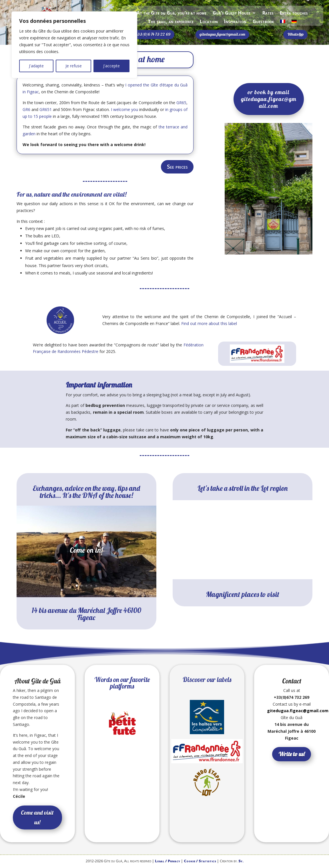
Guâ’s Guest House (232, 13)
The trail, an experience (171, 22)
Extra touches (294, 13)
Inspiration (235, 22)
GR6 (26, 109)
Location (209, 22)
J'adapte (36, 66)
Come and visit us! (37, 818)
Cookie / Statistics (200, 861)
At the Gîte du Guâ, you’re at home (172, 13)
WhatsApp (295, 34)
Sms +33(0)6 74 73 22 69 (149, 34)
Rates (268, 13)
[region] (74, 45)
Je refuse (74, 66)
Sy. (241, 861)
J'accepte (111, 66)
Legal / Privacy (168, 861)
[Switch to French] (283, 23)
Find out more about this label (209, 324)
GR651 (46, 109)
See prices (176, 167)
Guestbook (263, 22)
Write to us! (292, 755)
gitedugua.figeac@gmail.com (222, 34)
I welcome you (124, 109)
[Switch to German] (294, 23)
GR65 (181, 103)
